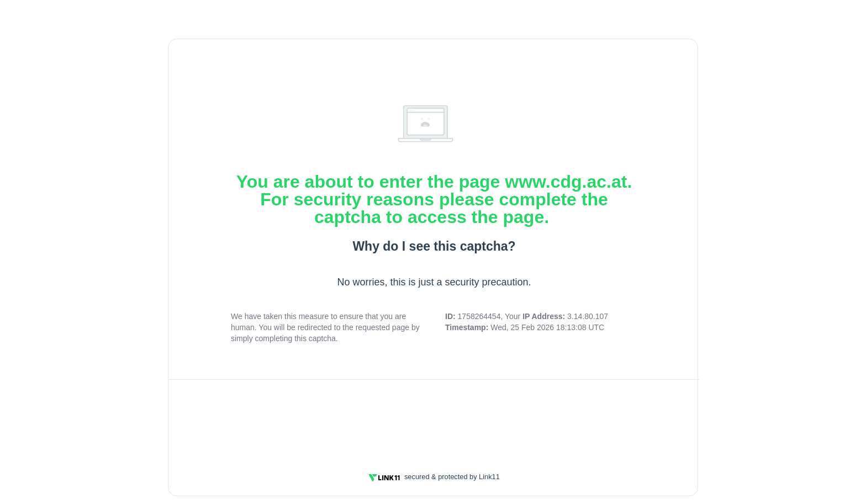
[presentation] (434, 419)
